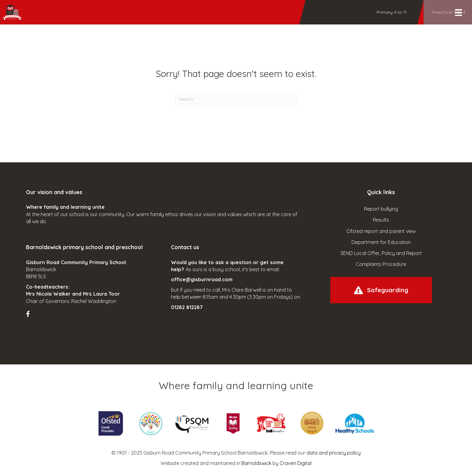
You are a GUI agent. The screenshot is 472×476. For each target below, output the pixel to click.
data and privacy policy (334, 453)
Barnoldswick (256, 463)
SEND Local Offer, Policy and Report (381, 253)
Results (381, 220)
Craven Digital (295, 463)
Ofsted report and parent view (381, 231)
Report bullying (381, 209)
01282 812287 (187, 307)
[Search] (236, 99)
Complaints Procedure (381, 264)
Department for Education (381, 242)
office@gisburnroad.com (202, 279)
